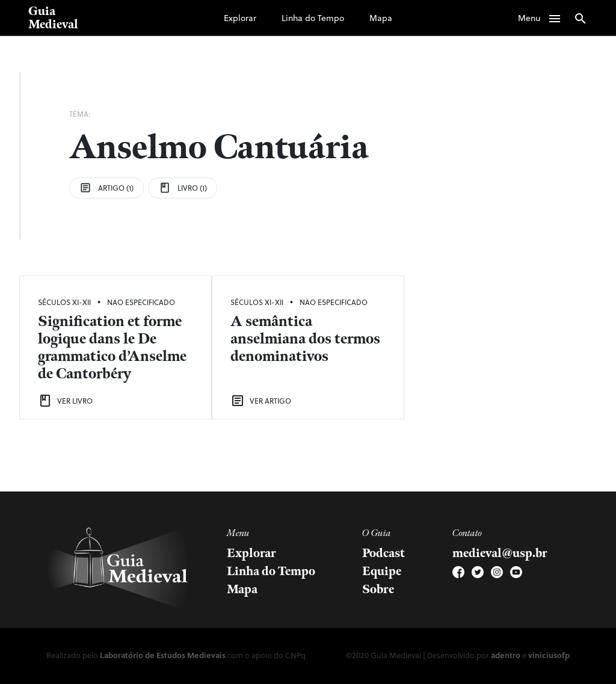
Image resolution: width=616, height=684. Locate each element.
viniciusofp (549, 655)
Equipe (382, 572)
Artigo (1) (106, 188)
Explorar (240, 18)
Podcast (383, 553)
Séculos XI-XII (64, 302)
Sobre (378, 590)
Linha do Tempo (313, 18)
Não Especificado (141, 302)
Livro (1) (183, 188)
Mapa (381, 18)
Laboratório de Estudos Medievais (163, 655)
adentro (506, 655)
